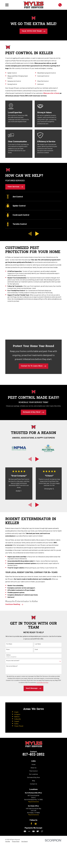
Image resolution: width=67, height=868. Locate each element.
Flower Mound (19, 726)
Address (8, 655)
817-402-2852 (33, 811)
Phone (8, 650)
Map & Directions (33, 858)
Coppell (17, 721)
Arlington (17, 714)
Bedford (17, 717)
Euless (16, 724)
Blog (33, 837)
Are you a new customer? (13, 661)
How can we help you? (12, 666)
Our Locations (33, 831)
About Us (33, 824)
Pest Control (33, 827)
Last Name (38, 644)
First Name (9, 644)
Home (33, 821)
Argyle (16, 712)
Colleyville (17, 719)
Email (36, 650)
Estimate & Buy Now (33, 834)
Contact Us (33, 840)
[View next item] (37, 234)
